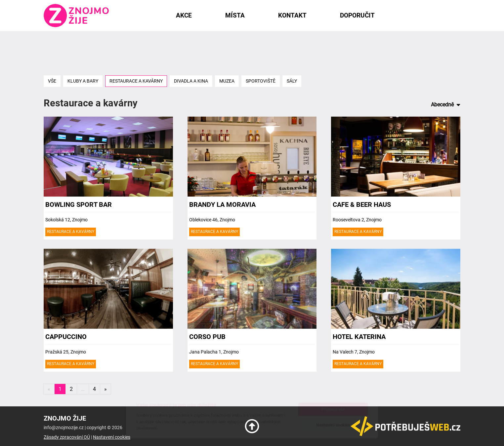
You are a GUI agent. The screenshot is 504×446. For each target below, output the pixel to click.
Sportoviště (261, 81)
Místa (235, 15)
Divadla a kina (191, 81)
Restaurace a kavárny (136, 81)
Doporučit (357, 15)
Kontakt (292, 15)
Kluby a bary (83, 81)
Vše (52, 81)
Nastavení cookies (112, 437)
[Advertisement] (252, 53)
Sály (292, 81)
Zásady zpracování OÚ (67, 437)
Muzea (227, 81)
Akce (184, 15)
